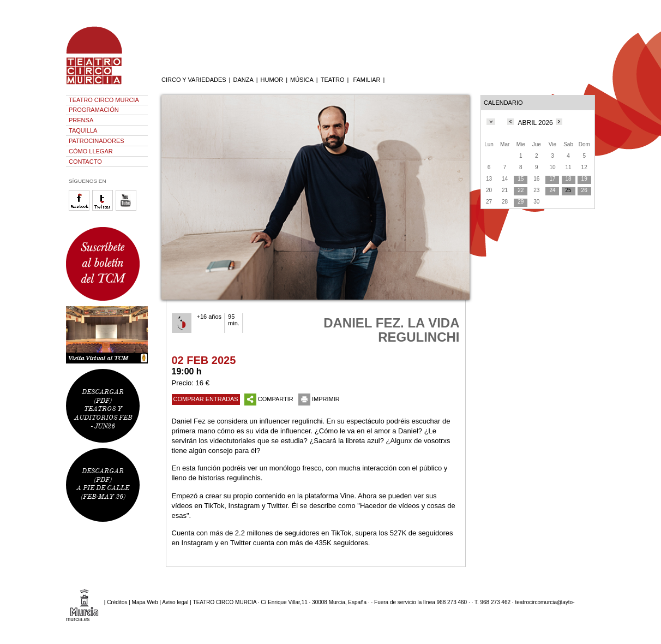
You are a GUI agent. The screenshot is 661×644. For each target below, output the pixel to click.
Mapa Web (145, 602)
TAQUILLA (83, 130)
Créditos (117, 602)
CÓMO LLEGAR (91, 151)
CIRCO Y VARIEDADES (194, 80)
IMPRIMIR (319, 399)
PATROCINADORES (97, 141)
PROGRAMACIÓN (94, 110)
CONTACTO (85, 162)
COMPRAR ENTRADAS (206, 399)
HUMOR (272, 80)
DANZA (243, 80)
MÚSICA (302, 80)
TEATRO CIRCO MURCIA (104, 100)
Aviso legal (175, 602)
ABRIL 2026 (536, 123)
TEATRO (333, 80)
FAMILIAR (366, 80)
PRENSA (81, 120)
